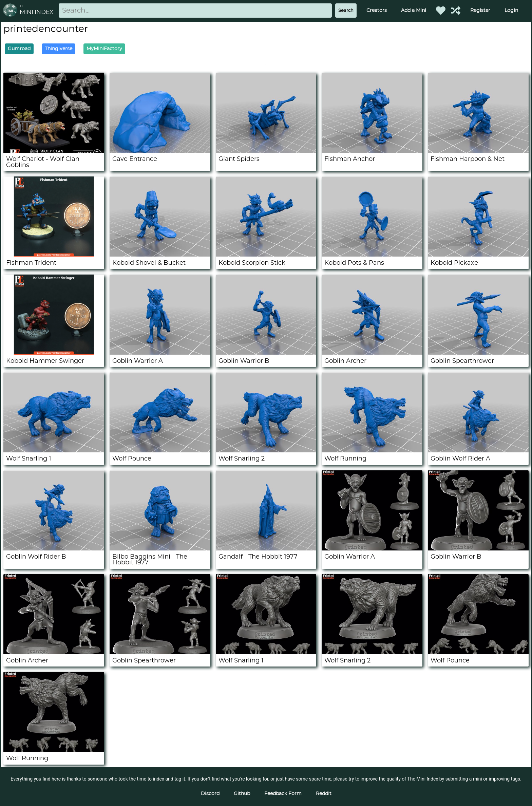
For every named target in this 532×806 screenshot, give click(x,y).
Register (480, 11)
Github (242, 794)
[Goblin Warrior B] (266, 353)
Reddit (324, 794)
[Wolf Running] (372, 451)
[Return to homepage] (12, 11)
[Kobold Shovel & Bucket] (160, 255)
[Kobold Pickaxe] (478, 255)
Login (511, 11)
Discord (210, 794)
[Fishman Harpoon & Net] (478, 151)
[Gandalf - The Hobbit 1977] (266, 549)
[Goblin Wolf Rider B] (54, 549)
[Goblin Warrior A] (160, 353)
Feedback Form (283, 794)
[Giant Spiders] (266, 151)
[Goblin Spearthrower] (478, 353)
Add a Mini (414, 11)
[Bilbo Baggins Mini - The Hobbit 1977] (160, 549)
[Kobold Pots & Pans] (372, 255)
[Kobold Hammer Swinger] (54, 353)
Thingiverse (59, 49)
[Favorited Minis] (441, 11)
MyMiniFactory (104, 49)
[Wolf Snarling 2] (266, 451)
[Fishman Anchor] (372, 151)
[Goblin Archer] (372, 353)
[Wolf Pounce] (160, 451)
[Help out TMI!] (456, 11)
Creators (377, 11)
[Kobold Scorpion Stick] (266, 255)
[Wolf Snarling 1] (54, 451)
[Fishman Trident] (54, 255)
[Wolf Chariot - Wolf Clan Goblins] (54, 151)
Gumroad (19, 49)
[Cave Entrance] (160, 151)
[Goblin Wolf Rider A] (478, 451)
